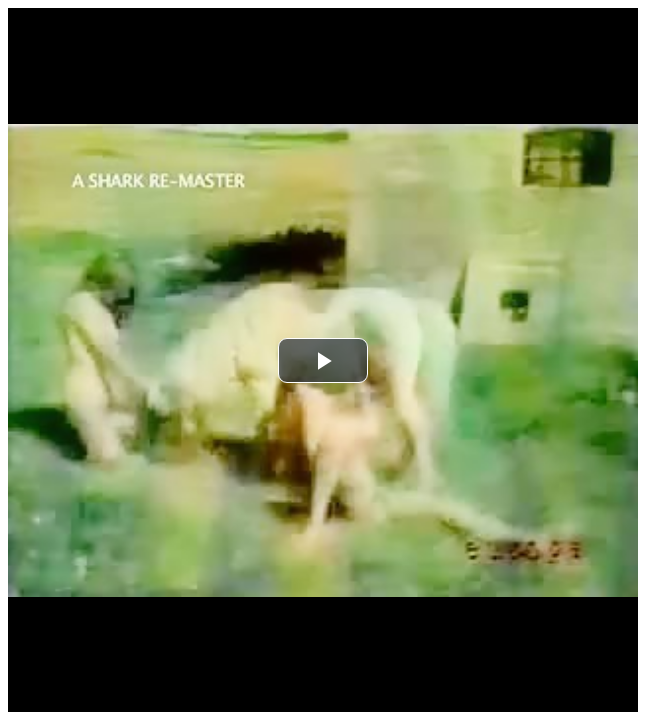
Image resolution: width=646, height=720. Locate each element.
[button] (323, 360)
